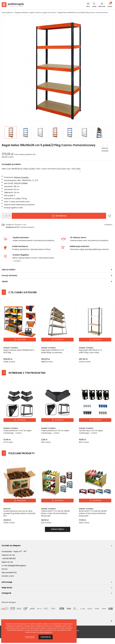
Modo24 (7, 509)
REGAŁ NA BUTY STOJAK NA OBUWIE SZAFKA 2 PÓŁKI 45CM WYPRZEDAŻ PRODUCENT (93, 513)
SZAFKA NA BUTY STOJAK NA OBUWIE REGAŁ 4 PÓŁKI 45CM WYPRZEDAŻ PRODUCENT (55, 513)
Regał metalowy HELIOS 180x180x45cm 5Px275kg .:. (19, 351)
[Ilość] (6, 216)
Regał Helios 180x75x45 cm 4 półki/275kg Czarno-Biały (91, 351)
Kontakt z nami (8, 576)
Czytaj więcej (30, 637)
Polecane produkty (22, 453)
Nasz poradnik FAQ (9, 572)
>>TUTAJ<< (17, 261)
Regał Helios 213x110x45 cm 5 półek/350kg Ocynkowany (53, 351)
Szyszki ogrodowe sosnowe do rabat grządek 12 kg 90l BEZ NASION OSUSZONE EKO (19, 513)
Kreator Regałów (21, 255)
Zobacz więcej (58, 529)
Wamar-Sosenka (105, 150)
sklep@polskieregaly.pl (17, 566)
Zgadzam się (46, 637)
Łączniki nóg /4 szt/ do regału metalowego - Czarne (91, 432)
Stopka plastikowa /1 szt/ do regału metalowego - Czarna (55, 432)
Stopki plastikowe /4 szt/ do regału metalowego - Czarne (18, 432)
